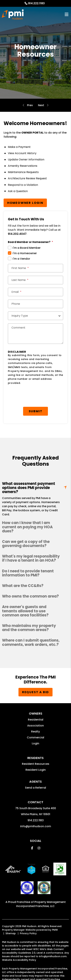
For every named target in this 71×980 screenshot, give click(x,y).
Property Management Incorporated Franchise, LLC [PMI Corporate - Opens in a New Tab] (41, 904)
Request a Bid (35, 692)
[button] (35, 527)
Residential (36, 720)
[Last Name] (36, 280)
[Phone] (36, 304)
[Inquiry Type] (36, 316)
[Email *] (36, 292)
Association (35, 726)
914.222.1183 (36, 3)
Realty (35, 732)
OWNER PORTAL (33, 133)
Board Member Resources (41, 105)
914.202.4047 (17, 234)
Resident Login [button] (36, 770)
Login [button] (35, 743)
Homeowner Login (25, 203)
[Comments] (36, 334)
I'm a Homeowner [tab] (25, 253)
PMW (55, 930)
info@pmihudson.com (36, 826)
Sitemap (11, 933)
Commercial (35, 737)
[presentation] (34, 397)
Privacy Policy (28, 933)
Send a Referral (35, 788)
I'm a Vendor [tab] (21, 259)
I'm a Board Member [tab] (27, 248)
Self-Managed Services (30, 105)
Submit (36, 411)
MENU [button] (67, 15)
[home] (13, 14)
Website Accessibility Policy (19, 960)
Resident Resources (36, 764)
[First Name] (36, 268)
